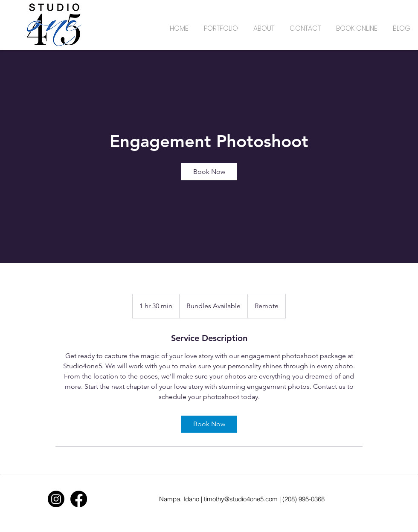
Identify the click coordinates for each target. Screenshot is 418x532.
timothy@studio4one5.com (241, 499)
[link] (209, 172)
